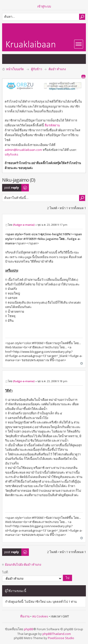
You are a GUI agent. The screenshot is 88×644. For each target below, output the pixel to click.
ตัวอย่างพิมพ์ (83, 76)
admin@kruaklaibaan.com (23, 150)
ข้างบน (82, 364)
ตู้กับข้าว (36, 69)
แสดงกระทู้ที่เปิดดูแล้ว (18, 59)
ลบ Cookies (40, 616)
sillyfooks (11, 154)
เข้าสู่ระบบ (44, 6)
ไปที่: (5, 572)
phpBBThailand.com (57, 634)
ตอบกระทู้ (16, 188)
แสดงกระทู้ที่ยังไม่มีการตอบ (8, 59)
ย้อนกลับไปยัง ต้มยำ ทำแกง (23, 564)
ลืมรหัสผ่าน (52, 125)
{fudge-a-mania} (24, 225)
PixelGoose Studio (61, 638)
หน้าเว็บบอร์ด (15, 69)
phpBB (29, 629)
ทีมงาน (25, 616)
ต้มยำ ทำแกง (57, 69)
